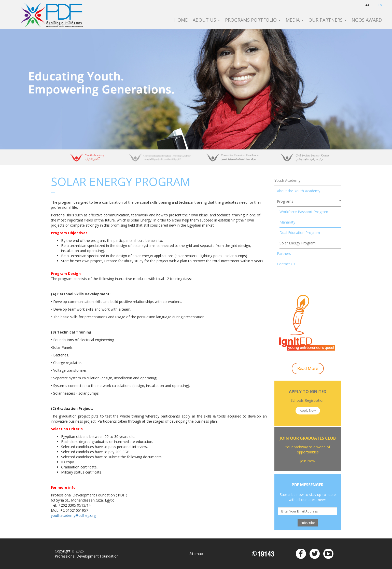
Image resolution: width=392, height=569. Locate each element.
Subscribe (308, 523)
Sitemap (196, 554)
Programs (285, 201)
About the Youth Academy (299, 191)
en (380, 5)
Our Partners (327, 20)
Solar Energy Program (298, 243)
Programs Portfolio (253, 20)
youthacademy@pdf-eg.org (73, 515)
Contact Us (286, 264)
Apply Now (308, 411)
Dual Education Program (300, 233)
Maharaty (287, 222)
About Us (206, 20)
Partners (284, 253)
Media (295, 20)
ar (367, 5)
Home (181, 20)
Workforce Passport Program (304, 212)
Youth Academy (287, 180)
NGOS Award (367, 20)
